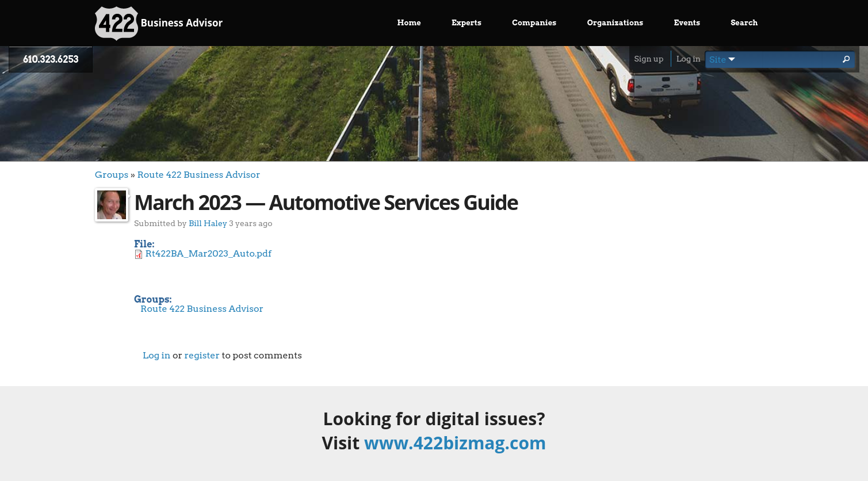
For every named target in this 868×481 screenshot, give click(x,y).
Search (744, 23)
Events (687, 23)
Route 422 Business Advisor (198, 175)
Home (409, 23)
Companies (534, 23)
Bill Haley (208, 223)
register (202, 355)
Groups (112, 175)
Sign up (649, 59)
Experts (466, 23)
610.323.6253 (51, 60)
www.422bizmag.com (455, 443)
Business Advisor (159, 24)
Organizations (615, 23)
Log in (689, 59)
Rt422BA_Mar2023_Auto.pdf (209, 253)
